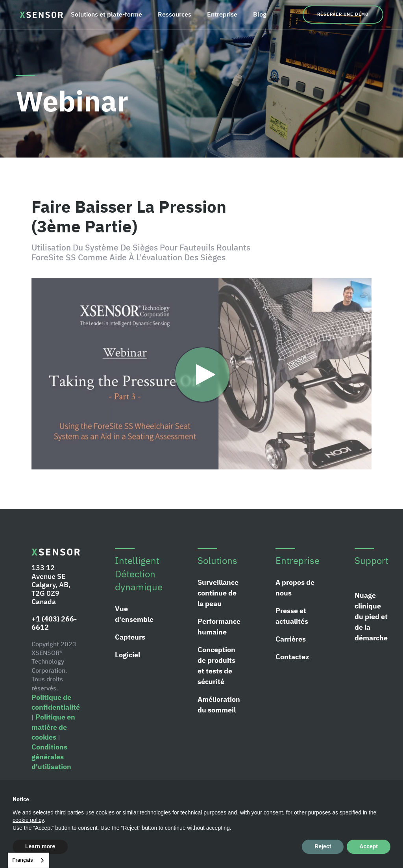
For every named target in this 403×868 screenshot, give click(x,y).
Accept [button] (369, 846)
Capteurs (130, 637)
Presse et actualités (292, 616)
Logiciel (128, 655)
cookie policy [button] (28, 820)
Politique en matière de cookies (53, 727)
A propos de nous (295, 588)
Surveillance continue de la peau (218, 593)
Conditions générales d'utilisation (51, 757)
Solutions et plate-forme (106, 14)
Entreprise (222, 14)
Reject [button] (323, 846)
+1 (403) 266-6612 (54, 623)
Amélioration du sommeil (219, 705)
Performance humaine (219, 627)
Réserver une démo (343, 14)
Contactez (292, 657)
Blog (260, 14)
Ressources (175, 14)
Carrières (291, 639)
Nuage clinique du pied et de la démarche (371, 617)
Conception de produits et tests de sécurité (216, 666)
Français (23, 860)
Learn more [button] (40, 846)
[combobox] (29, 860)
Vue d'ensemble (134, 614)
